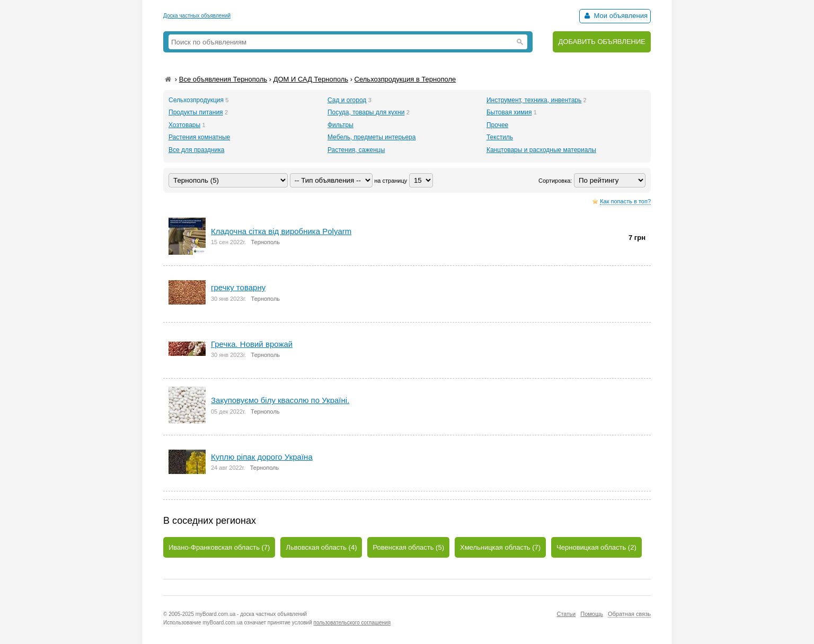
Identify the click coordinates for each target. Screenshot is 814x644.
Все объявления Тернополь (223, 79)
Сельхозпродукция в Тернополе (405, 79)
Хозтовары (184, 125)
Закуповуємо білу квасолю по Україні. (280, 400)
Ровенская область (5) (408, 547)
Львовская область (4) (321, 547)
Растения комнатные (199, 137)
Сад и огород (347, 100)
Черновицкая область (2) (596, 547)
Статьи (566, 614)
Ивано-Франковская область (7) (219, 547)
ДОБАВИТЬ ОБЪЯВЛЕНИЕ (602, 42)
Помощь (592, 614)
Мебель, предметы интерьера (371, 137)
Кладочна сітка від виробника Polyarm (281, 231)
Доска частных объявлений (197, 16)
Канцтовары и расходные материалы (541, 150)
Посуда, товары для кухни (366, 112)
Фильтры (340, 125)
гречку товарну (238, 287)
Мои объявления (615, 16)
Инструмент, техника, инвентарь (534, 100)
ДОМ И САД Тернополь (311, 79)
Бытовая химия (509, 112)
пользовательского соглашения (352, 623)
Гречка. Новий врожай (252, 344)
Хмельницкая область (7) (500, 547)
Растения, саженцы (356, 150)
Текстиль (500, 137)
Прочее (497, 125)
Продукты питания (196, 112)
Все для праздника (196, 150)
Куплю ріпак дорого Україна (262, 457)
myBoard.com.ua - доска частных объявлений (251, 614)
